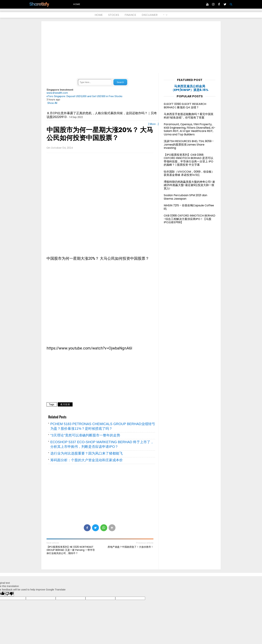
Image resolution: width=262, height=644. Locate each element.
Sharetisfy (39, 4)
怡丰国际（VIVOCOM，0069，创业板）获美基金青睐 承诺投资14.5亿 (189, 173)
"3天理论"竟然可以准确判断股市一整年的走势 (85, 435)
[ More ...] (153, 124)
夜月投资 (65, 404)
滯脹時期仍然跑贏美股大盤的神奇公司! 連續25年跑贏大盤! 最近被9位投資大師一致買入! (189, 185)
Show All (52, 103)
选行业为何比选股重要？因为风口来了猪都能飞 (87, 453)
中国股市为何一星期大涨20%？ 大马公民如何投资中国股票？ (100, 134)
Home (77, 4)
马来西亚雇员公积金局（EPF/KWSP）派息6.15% (190, 88)
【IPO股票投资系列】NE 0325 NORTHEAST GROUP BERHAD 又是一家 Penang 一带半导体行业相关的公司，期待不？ (71, 550)
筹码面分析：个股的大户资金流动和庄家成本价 (87, 460)
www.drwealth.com (57, 93)
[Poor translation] (9, 594)
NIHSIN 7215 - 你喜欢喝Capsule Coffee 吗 (189, 207)
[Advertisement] (131, 47)
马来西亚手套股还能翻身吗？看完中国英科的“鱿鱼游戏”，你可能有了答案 (189, 116)
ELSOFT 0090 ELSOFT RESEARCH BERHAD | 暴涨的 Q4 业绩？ (185, 106)
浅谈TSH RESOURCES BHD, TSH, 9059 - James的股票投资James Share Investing (189, 145)
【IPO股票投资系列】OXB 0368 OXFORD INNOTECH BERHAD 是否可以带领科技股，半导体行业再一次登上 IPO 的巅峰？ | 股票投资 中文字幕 (188, 160)
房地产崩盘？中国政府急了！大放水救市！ (130, 547)
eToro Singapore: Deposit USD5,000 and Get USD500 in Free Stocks (84, 96)
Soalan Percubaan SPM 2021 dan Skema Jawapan (185, 197)
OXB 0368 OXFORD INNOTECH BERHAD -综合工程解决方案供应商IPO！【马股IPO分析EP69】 (190, 219)
